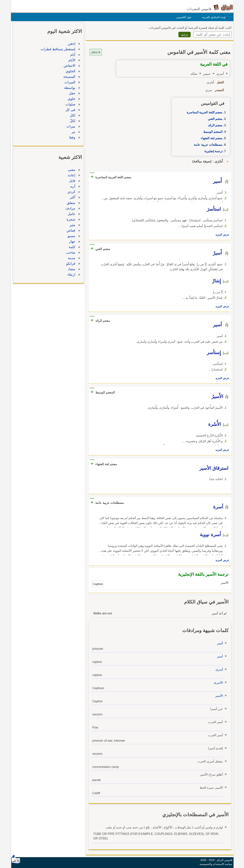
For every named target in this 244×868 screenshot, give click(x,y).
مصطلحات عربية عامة (207, 145)
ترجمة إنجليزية (212, 151)
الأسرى (217, 683)
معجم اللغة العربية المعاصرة (204, 112)
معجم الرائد (214, 125)
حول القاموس (183, 17)
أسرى (218, 669)
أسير (219, 643)
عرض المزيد (221, 235)
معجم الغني (214, 119)
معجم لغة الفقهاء (211, 138)
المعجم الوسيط (212, 132)
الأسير (218, 696)
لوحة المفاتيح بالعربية (213, 17)
